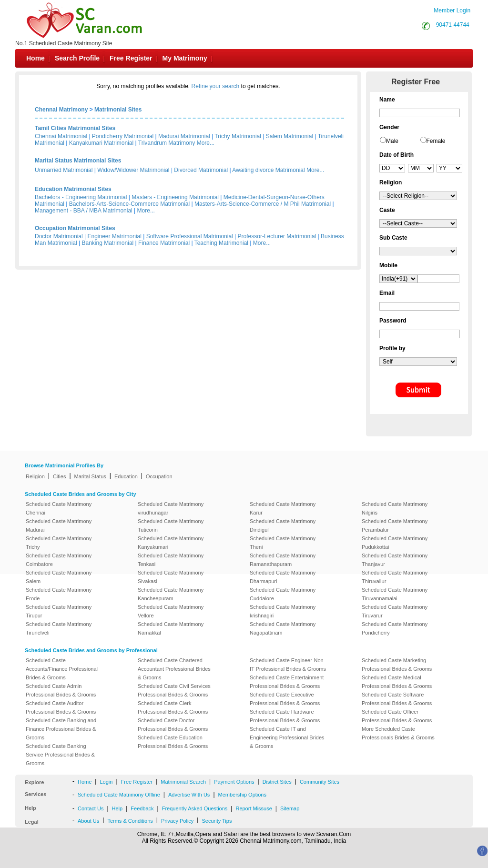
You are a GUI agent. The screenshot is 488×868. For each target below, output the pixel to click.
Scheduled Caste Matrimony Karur (283, 508)
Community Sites (320, 782)
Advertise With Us (189, 795)
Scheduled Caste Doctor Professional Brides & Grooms (173, 725)
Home (36, 58)
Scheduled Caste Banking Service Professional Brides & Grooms (60, 755)
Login (106, 782)
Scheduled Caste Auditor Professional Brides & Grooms (61, 707)
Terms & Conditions (130, 821)
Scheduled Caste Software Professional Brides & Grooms (397, 699)
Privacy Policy (177, 821)
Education (126, 476)
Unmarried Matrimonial (64, 170)
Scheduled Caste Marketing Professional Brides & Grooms (397, 665)
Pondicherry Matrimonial (123, 136)
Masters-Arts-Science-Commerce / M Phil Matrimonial (263, 204)
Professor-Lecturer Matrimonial (277, 236)
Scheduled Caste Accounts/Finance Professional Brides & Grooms (62, 669)
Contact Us (91, 808)
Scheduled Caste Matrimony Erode (59, 594)
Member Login (452, 10)
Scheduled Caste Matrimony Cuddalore (283, 594)
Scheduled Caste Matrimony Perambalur (395, 525)
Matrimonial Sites (118, 110)
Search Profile (77, 58)
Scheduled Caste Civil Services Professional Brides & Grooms (174, 690)
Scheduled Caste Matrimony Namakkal (171, 628)
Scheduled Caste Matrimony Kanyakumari (171, 543)
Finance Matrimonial (164, 243)
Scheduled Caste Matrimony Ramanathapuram (283, 560)
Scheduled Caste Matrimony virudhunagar (171, 508)
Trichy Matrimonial (238, 136)
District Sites (277, 782)
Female (436, 141)
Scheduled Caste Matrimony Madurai (59, 525)
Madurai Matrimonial (184, 136)
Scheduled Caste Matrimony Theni (283, 543)
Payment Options (234, 782)
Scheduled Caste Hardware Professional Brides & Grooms (285, 716)
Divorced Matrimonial (201, 170)
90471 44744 (453, 25)
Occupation (159, 476)
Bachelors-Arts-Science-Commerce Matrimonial (129, 204)
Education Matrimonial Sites (73, 189)
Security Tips (217, 821)
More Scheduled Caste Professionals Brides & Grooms (398, 733)
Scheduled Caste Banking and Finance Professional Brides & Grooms (61, 729)
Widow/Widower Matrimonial (133, 170)
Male (392, 141)
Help (117, 808)
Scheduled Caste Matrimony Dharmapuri (283, 577)
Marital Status (90, 476)
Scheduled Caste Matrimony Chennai (59, 508)
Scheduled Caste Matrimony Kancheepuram (171, 594)
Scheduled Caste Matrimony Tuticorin (171, 525)
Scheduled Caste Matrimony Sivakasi (171, 577)
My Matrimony (185, 58)
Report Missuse (254, 808)
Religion (35, 476)
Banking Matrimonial (108, 243)
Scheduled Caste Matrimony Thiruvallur (395, 577)
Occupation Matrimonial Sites (75, 228)
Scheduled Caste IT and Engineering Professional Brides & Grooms (287, 737)
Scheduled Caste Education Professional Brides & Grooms (173, 742)
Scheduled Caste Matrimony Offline (119, 795)
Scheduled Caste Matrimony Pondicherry (395, 628)
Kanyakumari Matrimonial (101, 143)
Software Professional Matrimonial (190, 236)
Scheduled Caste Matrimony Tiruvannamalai (395, 594)
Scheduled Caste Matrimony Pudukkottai (395, 543)
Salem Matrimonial (290, 136)
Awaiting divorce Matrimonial (269, 170)
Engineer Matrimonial (115, 236)
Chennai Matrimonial (61, 136)
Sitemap (290, 808)
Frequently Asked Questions (195, 808)
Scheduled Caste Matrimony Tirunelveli (59, 628)
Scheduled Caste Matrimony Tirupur (59, 611)
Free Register (131, 58)
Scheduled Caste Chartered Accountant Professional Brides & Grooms (174, 669)
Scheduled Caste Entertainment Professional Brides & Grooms (287, 682)
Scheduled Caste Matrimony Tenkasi (171, 560)
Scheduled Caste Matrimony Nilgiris (395, 508)
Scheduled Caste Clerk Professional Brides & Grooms (173, 707)
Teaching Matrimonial (221, 243)
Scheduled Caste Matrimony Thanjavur (395, 560)
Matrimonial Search (183, 782)
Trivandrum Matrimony (167, 143)
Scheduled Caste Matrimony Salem (59, 577)
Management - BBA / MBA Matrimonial (84, 211)
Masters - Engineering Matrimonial (175, 197)
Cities (60, 476)
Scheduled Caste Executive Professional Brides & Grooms (285, 699)
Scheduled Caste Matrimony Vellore (171, 611)
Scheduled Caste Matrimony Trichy (59, 543)
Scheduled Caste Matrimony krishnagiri (283, 611)
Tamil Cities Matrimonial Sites (75, 128)
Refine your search (216, 86)
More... (206, 143)
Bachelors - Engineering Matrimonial (81, 197)
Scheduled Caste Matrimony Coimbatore (59, 560)
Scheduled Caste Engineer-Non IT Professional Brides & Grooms (288, 665)
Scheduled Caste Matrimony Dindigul (283, 525)
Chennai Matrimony (61, 110)
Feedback (142, 808)
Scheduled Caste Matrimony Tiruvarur (395, 611)
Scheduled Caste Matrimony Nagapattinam (283, 628)
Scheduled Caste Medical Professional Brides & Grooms (397, 682)
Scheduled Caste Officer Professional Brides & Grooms (397, 716)
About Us (88, 821)
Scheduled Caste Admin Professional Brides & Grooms (61, 690)
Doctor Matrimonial (59, 236)
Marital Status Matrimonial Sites (78, 161)
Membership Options (243, 795)
